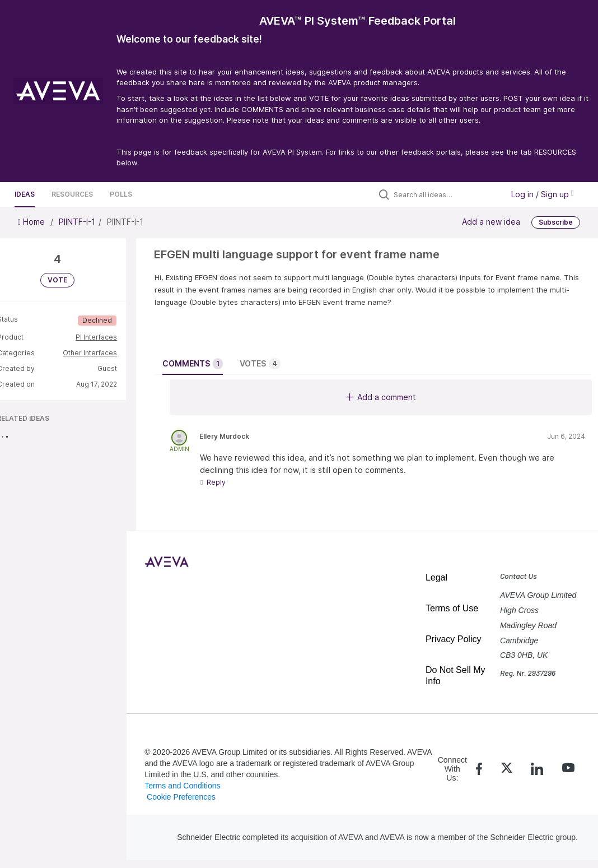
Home (32, 222)
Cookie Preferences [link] (181, 797)
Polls (121, 194)
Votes (260, 364)
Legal (436, 577)
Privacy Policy (454, 639)
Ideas (25, 194)
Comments (193, 364)
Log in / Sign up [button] (543, 194)
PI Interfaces (96, 337)
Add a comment (381, 397)
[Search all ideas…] (446, 194)
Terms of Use (452, 608)
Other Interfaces (90, 353)
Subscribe (556, 222)
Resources (72, 194)
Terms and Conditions (182, 786)
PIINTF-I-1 (77, 222)
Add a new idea (491, 221)
